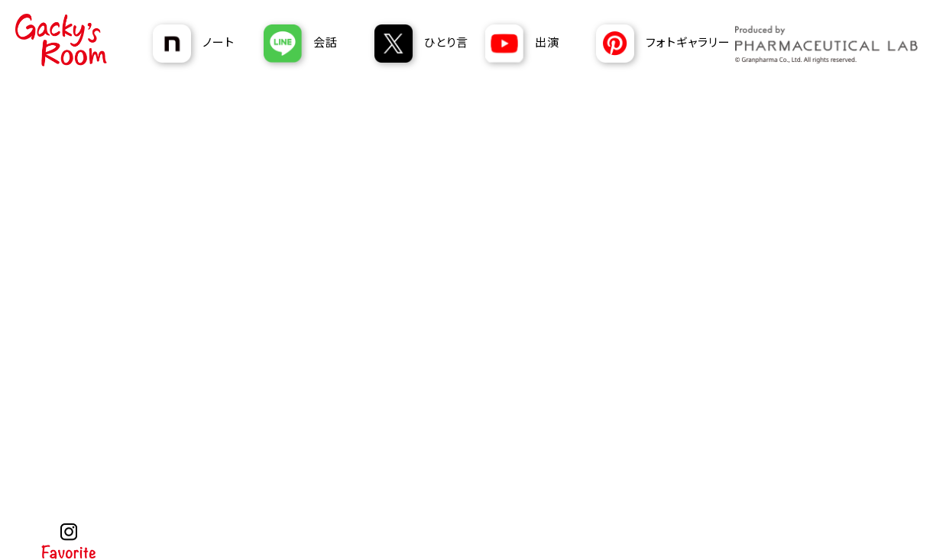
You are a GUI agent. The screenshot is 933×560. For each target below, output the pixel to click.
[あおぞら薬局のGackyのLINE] (313, 44)
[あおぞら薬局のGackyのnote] (202, 44)
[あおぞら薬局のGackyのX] (424, 44)
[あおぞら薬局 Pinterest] (665, 44)
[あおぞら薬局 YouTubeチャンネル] (535, 44)
